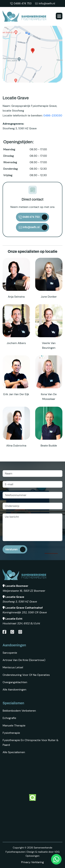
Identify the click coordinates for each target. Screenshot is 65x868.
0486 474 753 (21, 3)
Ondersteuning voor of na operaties (26, 675)
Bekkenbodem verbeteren (19, 711)
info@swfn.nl (45, 3)
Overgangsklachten (15, 682)
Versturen (11, 549)
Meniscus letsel (13, 667)
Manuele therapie (14, 725)
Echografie (9, 718)
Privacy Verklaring (32, 862)
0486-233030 (53, 115)
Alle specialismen (14, 752)
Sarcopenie (10, 653)
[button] (59, 16)
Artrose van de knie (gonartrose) (24, 660)
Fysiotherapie (11, 733)
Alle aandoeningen (14, 690)
